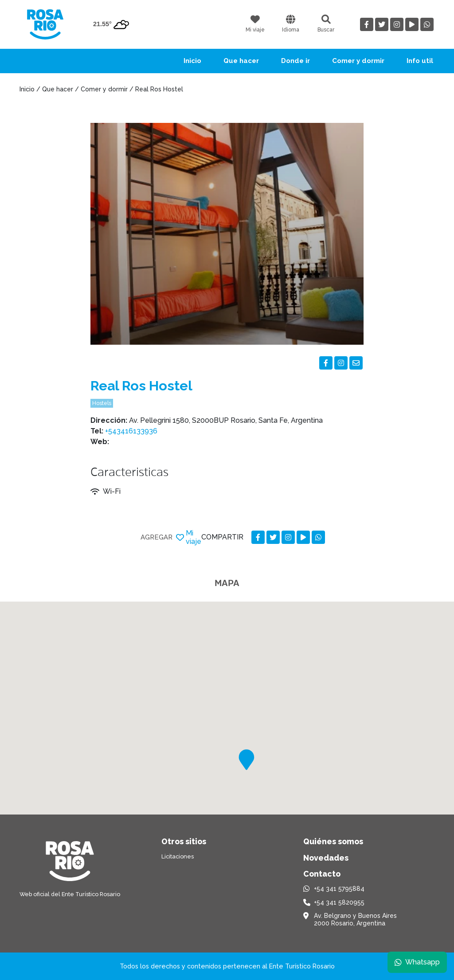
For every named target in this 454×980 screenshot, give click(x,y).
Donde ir (295, 61)
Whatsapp (417, 962)
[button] (247, 760)
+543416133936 (131, 431)
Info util (420, 61)
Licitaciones (178, 856)
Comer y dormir (358, 61)
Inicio (192, 61)
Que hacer (241, 61)
